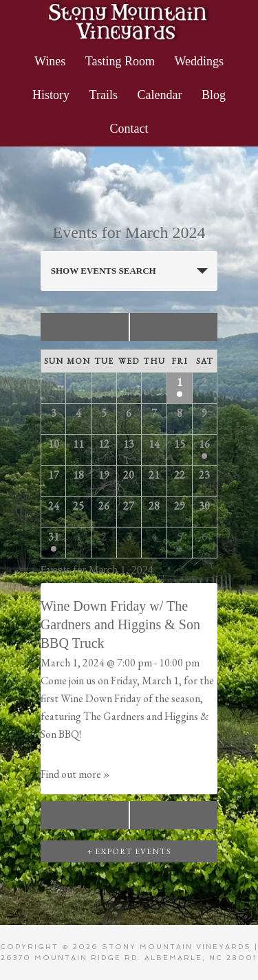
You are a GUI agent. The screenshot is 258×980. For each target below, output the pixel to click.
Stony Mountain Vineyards (129, 21)
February (78, 327)
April (188, 327)
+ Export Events (129, 851)
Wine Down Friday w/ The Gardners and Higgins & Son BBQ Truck (120, 624)
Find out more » (75, 774)
